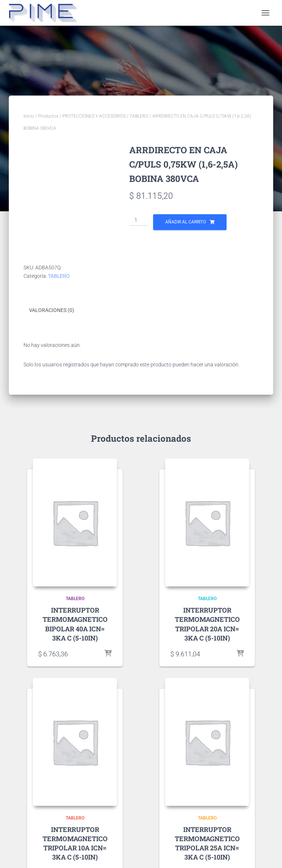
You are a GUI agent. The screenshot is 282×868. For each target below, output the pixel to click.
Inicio (29, 116)
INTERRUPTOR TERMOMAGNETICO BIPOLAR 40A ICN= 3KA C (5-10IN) (75, 624)
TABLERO (139, 116)
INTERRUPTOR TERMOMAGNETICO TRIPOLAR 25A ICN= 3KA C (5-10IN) (207, 843)
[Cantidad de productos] (139, 220)
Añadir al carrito (186, 222)
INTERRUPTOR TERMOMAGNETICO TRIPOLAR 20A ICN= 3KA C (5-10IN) (207, 624)
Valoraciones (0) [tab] (52, 310)
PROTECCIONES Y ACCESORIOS (94, 116)
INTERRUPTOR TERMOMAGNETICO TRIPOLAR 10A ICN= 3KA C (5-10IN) (75, 843)
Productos (48, 116)
